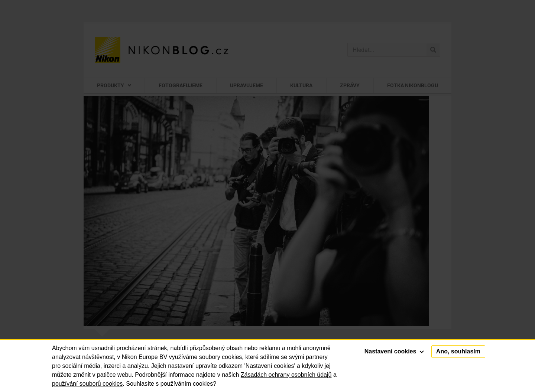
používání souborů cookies (87, 384)
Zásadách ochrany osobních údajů (286, 375)
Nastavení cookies (394, 351)
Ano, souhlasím (458, 351)
